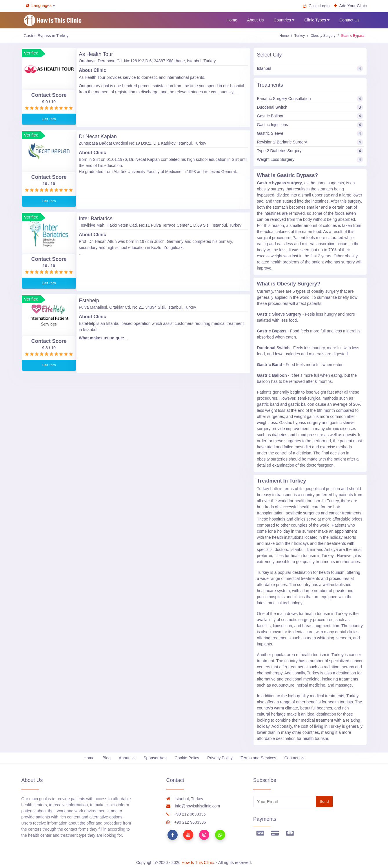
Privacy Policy (220, 758)
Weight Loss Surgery (310, 160)
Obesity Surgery (323, 36)
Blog (107, 758)
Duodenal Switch (310, 107)
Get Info (49, 119)
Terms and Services (258, 758)
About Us (256, 20)
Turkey (300, 36)
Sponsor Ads (155, 758)
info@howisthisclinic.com (193, 806)
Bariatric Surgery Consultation (310, 99)
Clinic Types (317, 20)
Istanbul (310, 69)
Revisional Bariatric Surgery (310, 142)
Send (324, 801)
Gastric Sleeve (310, 133)
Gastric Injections (310, 125)
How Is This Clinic (198, 862)
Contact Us (349, 20)
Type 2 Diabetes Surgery (310, 151)
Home (232, 20)
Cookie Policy (187, 758)
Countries (284, 20)
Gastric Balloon (310, 116)
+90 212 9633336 (186, 814)
